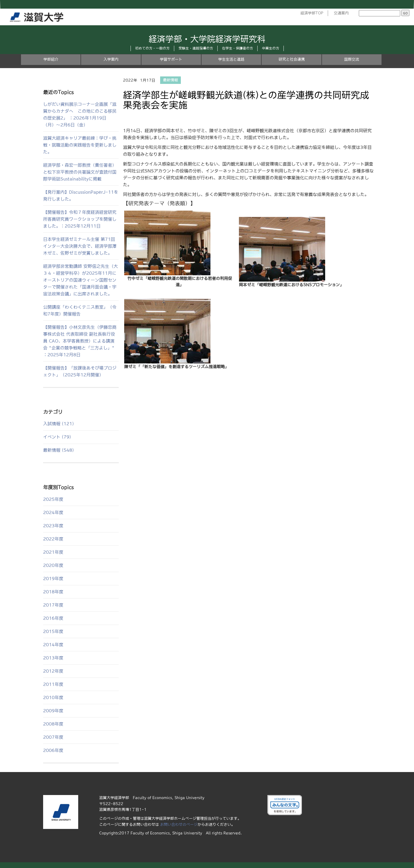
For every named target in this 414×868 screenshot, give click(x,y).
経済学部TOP (312, 13)
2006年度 (53, 750)
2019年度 (53, 579)
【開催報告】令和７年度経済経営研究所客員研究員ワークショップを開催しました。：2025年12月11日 (80, 219)
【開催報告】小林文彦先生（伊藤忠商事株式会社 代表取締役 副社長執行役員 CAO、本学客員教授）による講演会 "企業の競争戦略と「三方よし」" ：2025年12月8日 (80, 341)
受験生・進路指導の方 (196, 48)
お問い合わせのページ (179, 824)
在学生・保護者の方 (237, 48)
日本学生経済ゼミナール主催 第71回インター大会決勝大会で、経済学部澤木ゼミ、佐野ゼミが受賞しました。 (80, 246)
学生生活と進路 (231, 59)
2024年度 (53, 512)
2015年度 (53, 631)
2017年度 (53, 605)
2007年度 (53, 737)
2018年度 (53, 592)
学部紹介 (51, 59)
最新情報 (170, 80)
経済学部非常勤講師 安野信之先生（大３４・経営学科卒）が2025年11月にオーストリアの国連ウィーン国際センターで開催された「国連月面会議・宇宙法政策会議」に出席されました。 (80, 280)
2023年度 (53, 526)
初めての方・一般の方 (152, 48)
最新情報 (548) (59, 450)
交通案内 (341, 13)
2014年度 (53, 645)
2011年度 (53, 684)
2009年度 (53, 711)
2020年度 (53, 565)
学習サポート (171, 59)
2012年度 (53, 671)
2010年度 (53, 697)
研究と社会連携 (292, 59)
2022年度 (53, 539)
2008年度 (53, 724)
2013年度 (53, 658)
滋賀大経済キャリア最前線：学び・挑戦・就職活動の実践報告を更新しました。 (80, 145)
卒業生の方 (271, 48)
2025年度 (53, 499)
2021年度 (53, 552)
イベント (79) (57, 437)
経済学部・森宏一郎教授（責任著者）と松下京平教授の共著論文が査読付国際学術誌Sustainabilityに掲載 (80, 172)
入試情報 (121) (59, 424)
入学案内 (111, 59)
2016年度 (53, 618)
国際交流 (352, 59)
